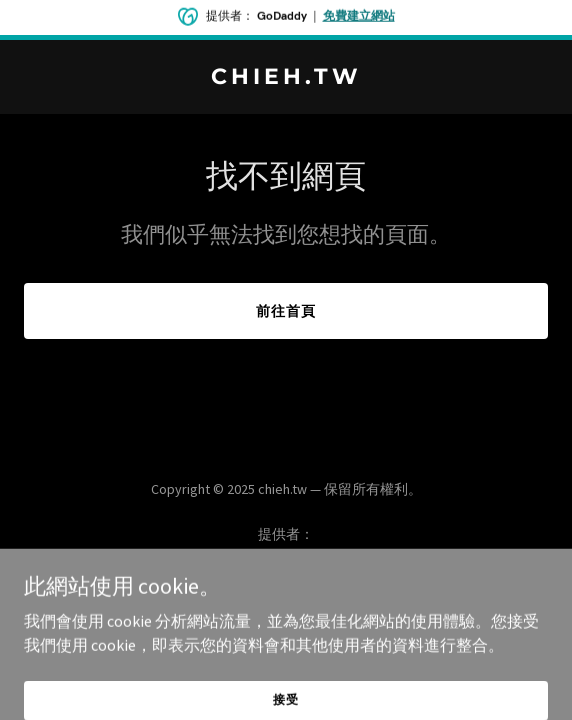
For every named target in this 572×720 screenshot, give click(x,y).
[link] (286, 78)
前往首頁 (286, 311)
